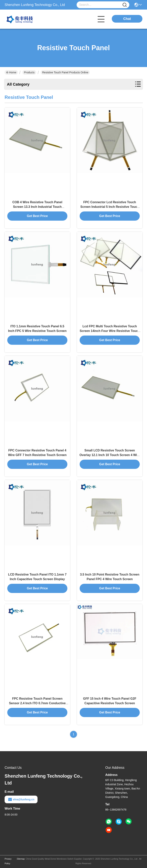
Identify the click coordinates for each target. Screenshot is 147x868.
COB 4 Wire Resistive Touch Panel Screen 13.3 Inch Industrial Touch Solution (37, 207)
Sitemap (21, 859)
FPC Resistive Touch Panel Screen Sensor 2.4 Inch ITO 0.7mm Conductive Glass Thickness (37, 703)
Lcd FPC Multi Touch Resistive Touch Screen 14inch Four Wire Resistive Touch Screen (110, 331)
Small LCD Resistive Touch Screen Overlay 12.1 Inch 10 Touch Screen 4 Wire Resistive (110, 455)
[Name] (125, 5)
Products (29, 72)
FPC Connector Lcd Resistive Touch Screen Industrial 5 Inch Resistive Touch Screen (110, 207)
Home (11, 72)
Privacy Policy (8, 861)
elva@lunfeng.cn (21, 799)
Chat (127, 19)
